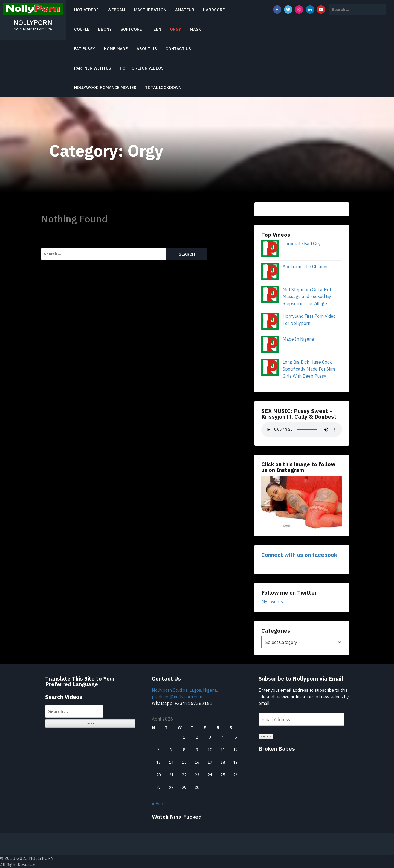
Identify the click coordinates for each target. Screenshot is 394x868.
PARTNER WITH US (93, 68)
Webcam (116, 10)
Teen (156, 29)
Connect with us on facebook (299, 555)
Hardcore (214, 10)
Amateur (185, 10)
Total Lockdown (163, 87)
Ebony (105, 29)
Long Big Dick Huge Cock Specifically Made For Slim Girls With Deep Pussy (309, 369)
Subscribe (266, 736)
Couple (82, 29)
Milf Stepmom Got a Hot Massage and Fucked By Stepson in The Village (307, 296)
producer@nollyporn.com (177, 697)
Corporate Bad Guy (302, 244)
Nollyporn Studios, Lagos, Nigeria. (185, 690)
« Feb (157, 804)
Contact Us (178, 49)
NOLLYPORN (33, 22)
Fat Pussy (85, 49)
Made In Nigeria (298, 339)
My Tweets (272, 601)
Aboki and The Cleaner (305, 267)
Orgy (176, 29)
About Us (147, 49)
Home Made (116, 49)
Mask (195, 29)
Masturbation (150, 10)
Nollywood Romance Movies (105, 87)
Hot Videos (86, 10)
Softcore (131, 29)
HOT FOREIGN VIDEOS (142, 68)
